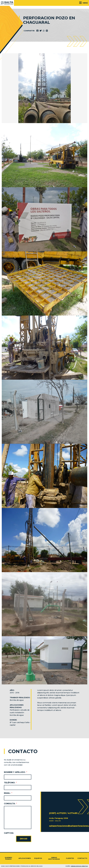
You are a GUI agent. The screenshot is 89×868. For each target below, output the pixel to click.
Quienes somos (8, 858)
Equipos (38, 858)
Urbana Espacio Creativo (79, 866)
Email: (8, 793)
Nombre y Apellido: (16, 772)
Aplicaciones (25, 858)
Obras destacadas (54, 858)
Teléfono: (10, 783)
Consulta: (10, 804)
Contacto (82, 858)
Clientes (70, 858)
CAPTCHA (9, 833)
